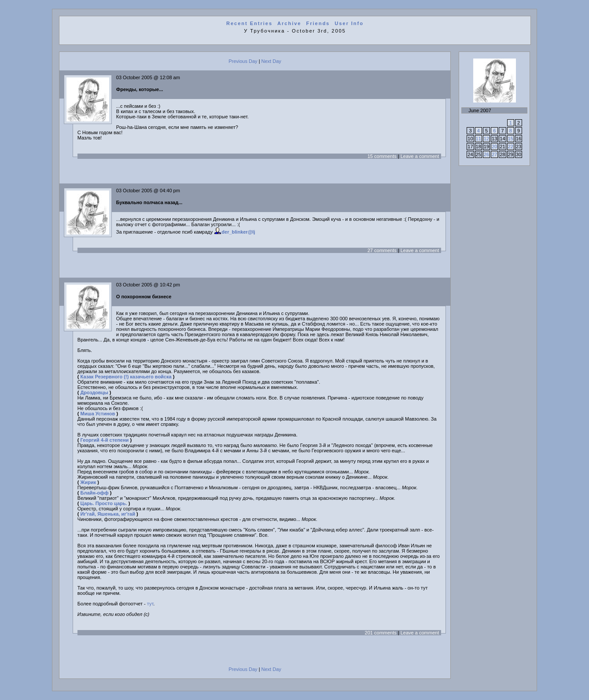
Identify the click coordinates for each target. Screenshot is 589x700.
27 (494, 154)
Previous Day (243, 61)
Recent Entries (249, 23)
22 (511, 147)
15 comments (382, 156)
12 (486, 139)
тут (150, 604)
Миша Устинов (98, 414)
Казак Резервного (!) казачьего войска (126, 377)
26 (486, 154)
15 (511, 139)
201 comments (381, 633)
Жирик (88, 482)
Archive (289, 23)
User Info (349, 23)
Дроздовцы (94, 392)
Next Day (271, 61)
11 (479, 139)
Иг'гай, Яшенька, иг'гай (108, 514)
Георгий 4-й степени (105, 440)
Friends (318, 23)
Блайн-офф (95, 493)
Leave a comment (420, 156)
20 (494, 147)
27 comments (382, 250)
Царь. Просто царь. (104, 503)
